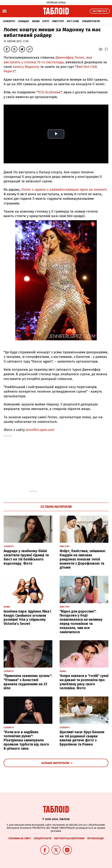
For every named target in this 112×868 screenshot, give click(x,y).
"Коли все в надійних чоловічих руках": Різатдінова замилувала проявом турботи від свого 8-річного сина (26, 740)
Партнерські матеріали (69, 838)
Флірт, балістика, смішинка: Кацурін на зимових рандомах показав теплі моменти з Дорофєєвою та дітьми (83, 559)
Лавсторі (58, 21)
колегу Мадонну (26, 67)
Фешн (36, 21)
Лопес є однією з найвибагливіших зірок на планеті (64, 190)
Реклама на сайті (20, 838)
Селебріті (9, 21)
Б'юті (46, 21)
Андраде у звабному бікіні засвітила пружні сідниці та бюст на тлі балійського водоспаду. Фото (26, 557)
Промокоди (95, 838)
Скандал (23, 21)
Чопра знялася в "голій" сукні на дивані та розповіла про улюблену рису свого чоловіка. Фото (84, 682)
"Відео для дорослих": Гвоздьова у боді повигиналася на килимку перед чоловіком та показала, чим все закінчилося (81, 622)
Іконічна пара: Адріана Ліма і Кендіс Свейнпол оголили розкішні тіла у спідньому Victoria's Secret (27, 618)
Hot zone (73, 21)
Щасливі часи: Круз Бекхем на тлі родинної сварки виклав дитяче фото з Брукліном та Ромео (82, 738)
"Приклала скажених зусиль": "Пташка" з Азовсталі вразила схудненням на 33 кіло (28, 682)
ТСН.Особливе (49, 92)
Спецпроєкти (91, 21)
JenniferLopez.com (40, 430)
